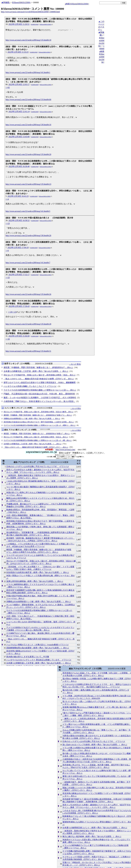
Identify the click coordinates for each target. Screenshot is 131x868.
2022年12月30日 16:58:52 (19, 220)
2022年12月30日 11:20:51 (19, 24)
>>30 (8, 339)
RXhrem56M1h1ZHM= (21, 2)
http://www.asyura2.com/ (65, 450)
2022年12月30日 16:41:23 (18, 196)
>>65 (8, 87)
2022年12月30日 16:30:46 (19, 166)
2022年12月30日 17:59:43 (19, 306)
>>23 (8, 223)
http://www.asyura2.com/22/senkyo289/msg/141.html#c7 (28, 263)
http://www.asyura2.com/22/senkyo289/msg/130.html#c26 (28, 235)
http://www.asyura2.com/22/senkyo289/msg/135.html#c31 (28, 351)
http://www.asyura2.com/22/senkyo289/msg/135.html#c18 (28, 40)
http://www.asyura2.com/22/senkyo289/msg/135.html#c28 (28, 324)
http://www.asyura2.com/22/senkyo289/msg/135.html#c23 (28, 184)
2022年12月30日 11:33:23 (18, 52)
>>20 (10, 312)
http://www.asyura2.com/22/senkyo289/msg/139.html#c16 (28, 125)
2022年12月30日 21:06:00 (19, 336)
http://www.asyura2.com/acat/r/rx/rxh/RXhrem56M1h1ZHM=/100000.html (30, 12)
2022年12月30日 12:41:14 (19, 112)
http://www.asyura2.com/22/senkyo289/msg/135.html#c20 (28, 154)
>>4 (7, 199)
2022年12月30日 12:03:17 (19, 84)
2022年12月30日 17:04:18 (18, 248)
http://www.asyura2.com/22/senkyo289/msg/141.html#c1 (28, 72)
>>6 (7, 251)
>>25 (8, 277)
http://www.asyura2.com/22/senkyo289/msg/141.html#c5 (28, 211)
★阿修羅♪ (6, 2)
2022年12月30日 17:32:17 (19, 275)
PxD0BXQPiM (35, 24)
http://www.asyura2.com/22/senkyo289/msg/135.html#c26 (28, 294)
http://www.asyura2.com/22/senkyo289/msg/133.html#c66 (28, 100)
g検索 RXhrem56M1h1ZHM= (77, 4)
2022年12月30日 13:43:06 (19, 137)
